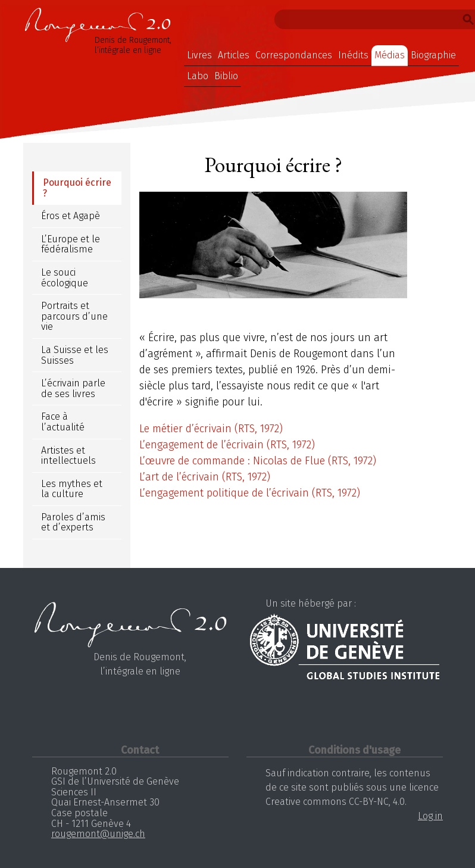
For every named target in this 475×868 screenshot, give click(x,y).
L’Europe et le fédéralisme (71, 244)
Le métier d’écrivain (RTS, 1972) (211, 429)
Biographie (433, 55)
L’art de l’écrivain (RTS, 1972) (205, 477)
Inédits (353, 55)
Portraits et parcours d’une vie (74, 316)
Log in (430, 816)
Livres (199, 55)
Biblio (226, 76)
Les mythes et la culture (72, 489)
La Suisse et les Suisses (75, 355)
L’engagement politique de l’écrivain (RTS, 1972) (250, 493)
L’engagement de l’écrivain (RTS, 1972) (227, 445)
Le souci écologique (65, 278)
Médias (390, 55)
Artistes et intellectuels (68, 456)
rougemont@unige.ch (98, 834)
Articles (234, 55)
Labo (198, 76)
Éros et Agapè (71, 216)
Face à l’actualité (63, 422)
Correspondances (294, 55)
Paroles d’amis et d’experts (73, 522)
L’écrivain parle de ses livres (73, 388)
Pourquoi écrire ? (77, 188)
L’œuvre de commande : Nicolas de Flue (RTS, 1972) (258, 461)
